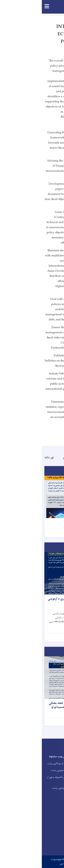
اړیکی (59, 765)
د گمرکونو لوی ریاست (20, 788)
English (30, 864)
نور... (56, 533)
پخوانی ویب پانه (55, 758)
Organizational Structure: (45, 425)
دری (20, 864)
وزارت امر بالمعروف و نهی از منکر (17, 779)
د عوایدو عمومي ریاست (19, 770)
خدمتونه (58, 772)
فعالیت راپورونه (55, 779)
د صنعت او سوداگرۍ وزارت (17, 764)
